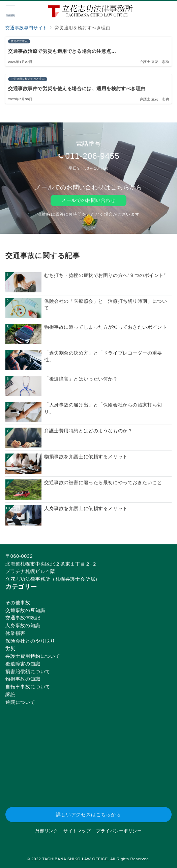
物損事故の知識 (23, 679)
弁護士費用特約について (33, 656)
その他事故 (18, 603)
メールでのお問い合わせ (88, 200)
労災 (10, 648)
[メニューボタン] (11, 11)
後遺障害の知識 (23, 664)
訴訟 (10, 694)
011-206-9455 (92, 156)
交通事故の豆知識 (25, 610)
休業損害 (15, 633)
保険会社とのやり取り (30, 641)
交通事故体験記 (23, 618)
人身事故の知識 (23, 625)
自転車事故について (28, 687)
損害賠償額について (28, 672)
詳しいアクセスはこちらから (88, 815)
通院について (20, 702)
